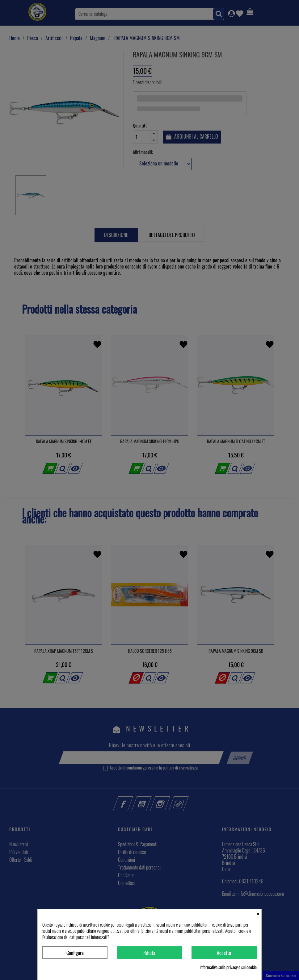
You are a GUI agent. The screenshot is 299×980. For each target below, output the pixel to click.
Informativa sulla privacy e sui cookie (228, 967)
